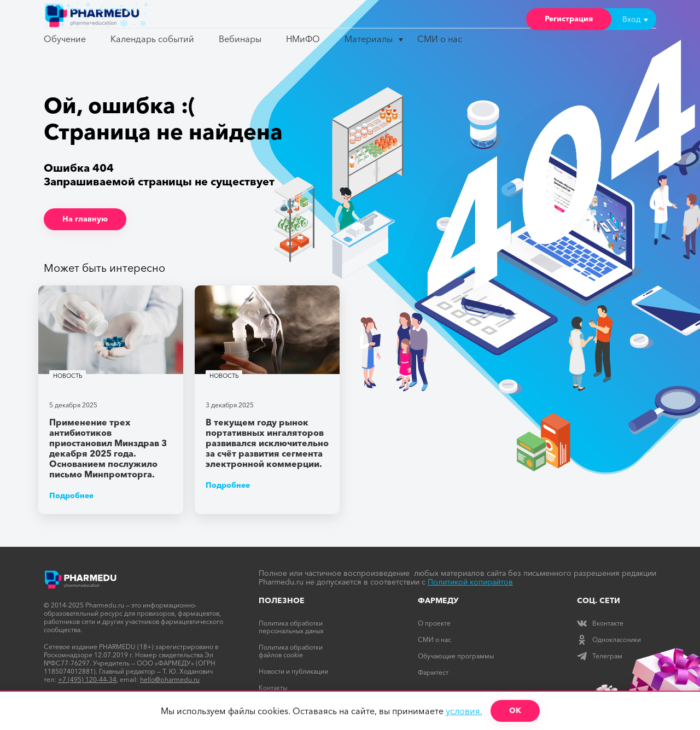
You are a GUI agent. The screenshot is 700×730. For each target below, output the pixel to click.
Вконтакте (600, 623)
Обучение (65, 39)
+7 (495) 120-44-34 (87, 679)
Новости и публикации (293, 671)
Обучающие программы (456, 656)
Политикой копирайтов (470, 582)
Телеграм (600, 656)
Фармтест (433, 672)
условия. (464, 711)
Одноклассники (609, 640)
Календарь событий (152, 39)
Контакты (273, 688)
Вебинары (240, 39)
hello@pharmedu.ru (170, 679)
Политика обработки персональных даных (291, 627)
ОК (515, 710)
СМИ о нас (440, 39)
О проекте (434, 623)
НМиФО (303, 39)
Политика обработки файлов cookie (291, 651)
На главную (85, 219)
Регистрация (569, 19)
